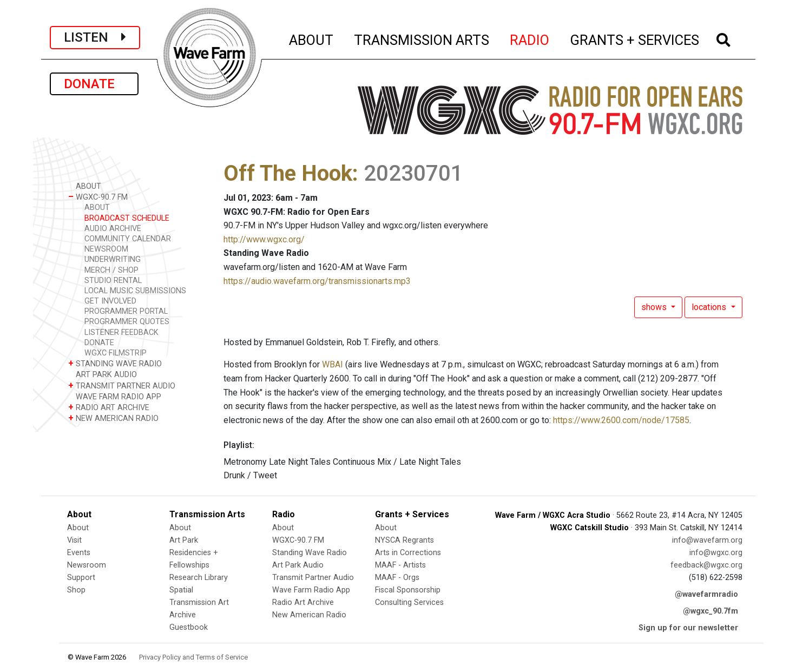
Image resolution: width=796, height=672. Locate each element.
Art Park (184, 540)
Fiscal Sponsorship (408, 590)
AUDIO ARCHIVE (113, 229)
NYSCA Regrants (404, 540)
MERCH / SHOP (111, 270)
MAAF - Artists (400, 565)
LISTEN (95, 37)
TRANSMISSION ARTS (422, 38)
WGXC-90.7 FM (98, 197)
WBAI (333, 364)
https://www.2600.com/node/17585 (621, 420)
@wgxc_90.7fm (711, 611)
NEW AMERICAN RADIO (113, 418)
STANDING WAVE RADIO (115, 363)
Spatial (181, 590)
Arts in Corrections (408, 553)
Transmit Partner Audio (313, 578)
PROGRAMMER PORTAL (126, 311)
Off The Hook (288, 173)
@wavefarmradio (706, 594)
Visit (74, 540)
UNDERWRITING (113, 259)
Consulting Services (409, 602)
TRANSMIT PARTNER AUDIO (122, 386)
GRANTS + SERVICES (635, 38)
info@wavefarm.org (707, 540)
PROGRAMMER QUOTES (127, 322)
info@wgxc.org (716, 553)
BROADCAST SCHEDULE (127, 218)
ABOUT (312, 38)
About (78, 528)
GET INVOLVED (110, 301)
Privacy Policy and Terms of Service (193, 657)
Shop (76, 590)
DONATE (94, 84)
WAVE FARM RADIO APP (115, 396)
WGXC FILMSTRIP (116, 353)
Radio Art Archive (303, 602)
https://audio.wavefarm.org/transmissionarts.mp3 (317, 281)
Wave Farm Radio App (311, 590)
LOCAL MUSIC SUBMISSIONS (135, 291)
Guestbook (189, 627)
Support (81, 578)
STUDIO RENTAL (113, 281)
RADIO (530, 38)
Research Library (199, 578)
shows (655, 307)
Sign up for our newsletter (688, 628)
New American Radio (309, 615)
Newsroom (87, 565)
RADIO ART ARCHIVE (109, 407)
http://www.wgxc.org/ (264, 239)
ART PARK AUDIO (103, 374)
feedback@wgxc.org (706, 565)
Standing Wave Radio (310, 553)
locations (710, 307)
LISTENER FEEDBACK (121, 332)
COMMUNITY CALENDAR (128, 239)
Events (79, 553)
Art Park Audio (298, 565)
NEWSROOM (106, 249)
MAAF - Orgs (397, 578)
